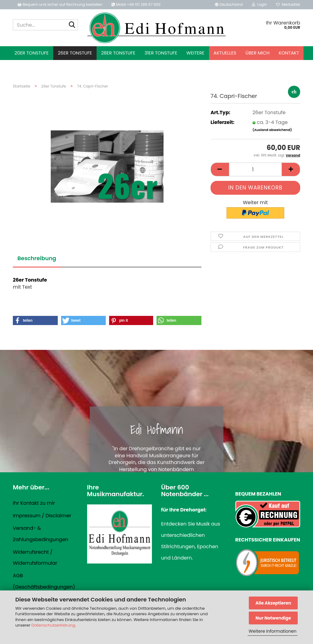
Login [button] (259, 4)
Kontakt (289, 53)
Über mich (258, 53)
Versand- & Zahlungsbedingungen (41, 534)
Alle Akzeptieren (273, 603)
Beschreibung (37, 258)
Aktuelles (225, 53)
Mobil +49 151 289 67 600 (136, 4)
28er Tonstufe (118, 53)
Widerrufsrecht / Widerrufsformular (35, 558)
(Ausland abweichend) (272, 130)
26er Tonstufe (75, 53)
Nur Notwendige (273, 618)
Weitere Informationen (273, 631)
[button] (229, 5)
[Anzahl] (255, 169)
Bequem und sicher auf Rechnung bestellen (60, 4)
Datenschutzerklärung (53, 625)
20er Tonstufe (32, 53)
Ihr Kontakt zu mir (34, 503)
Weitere (195, 53)
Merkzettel (288, 4)
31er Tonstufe (161, 53)
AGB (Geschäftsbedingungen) (44, 581)
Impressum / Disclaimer (42, 516)
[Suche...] (72, 25)
